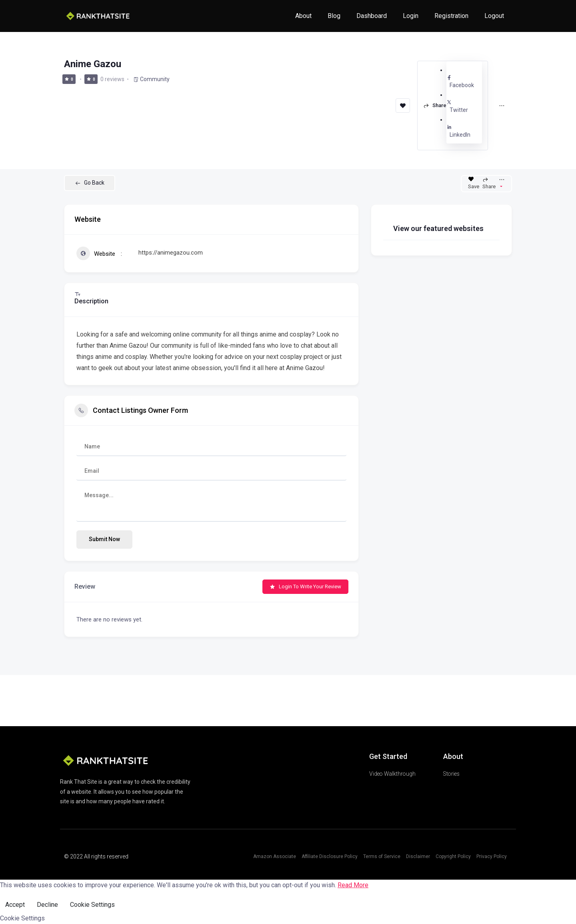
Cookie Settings (92, 905)
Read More (353, 885)
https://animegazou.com (171, 253)
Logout (494, 16)
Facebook (464, 82)
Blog (334, 16)
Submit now (104, 539)
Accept (15, 905)
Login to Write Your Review (305, 586)
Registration (451, 16)
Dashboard (372, 16)
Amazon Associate (275, 856)
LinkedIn (464, 131)
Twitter (464, 106)
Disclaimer (418, 856)
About (303, 16)
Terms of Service (382, 856)
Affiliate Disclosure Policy (330, 856)
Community (151, 79)
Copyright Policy (453, 856)
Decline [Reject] (47, 905)
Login (411, 16)
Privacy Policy (492, 856)
